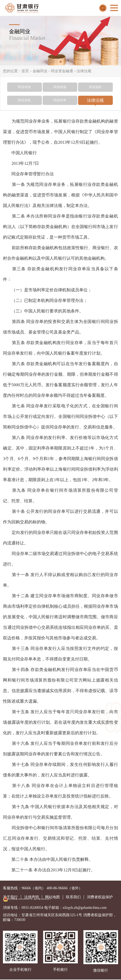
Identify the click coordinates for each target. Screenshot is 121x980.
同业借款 (95, 87)
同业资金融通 (62, 71)
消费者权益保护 (100, 897)
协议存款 (24, 100)
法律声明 (32, 897)
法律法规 (84, 71)
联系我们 (73, 897)
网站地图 (52, 897)
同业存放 (24, 87)
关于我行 (10, 897)
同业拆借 (60, 87)
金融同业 (40, 71)
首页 (25, 71)
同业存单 (60, 100)
